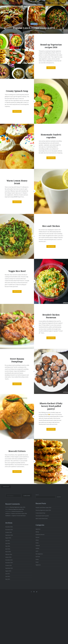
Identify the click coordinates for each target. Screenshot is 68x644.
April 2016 (8, 549)
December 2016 (9, 527)
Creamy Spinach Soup (40, 513)
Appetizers (38, 529)
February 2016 (9, 554)
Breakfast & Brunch (40, 535)
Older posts (6, 487)
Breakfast (40, 3)
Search (37, 495)
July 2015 (8, 574)
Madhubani (8, 516)
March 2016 (8, 552)
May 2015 (8, 579)
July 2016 (8, 541)
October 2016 (9, 532)
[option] (34, 17)
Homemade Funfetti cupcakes (42, 516)
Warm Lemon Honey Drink (42, 518)
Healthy (37, 548)
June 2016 (8, 543)
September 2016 (9, 535)
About (63, 3)
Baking (37, 532)
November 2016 (9, 530)
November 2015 (9, 563)
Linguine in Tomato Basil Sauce (19, 516)
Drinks (37, 543)
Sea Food (38, 557)
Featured (38, 546)
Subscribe (27, 496)
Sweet (37, 562)
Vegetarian (38, 565)
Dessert (58, 3)
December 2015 (9, 560)
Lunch (46, 3)
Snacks (37, 559)
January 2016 (8, 557)
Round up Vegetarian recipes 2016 (43, 510)
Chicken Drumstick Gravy (17, 511)
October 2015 (9, 565)
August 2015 (8, 571)
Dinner (52, 3)
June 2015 (8, 576)
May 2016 (8, 546)
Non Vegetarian (39, 554)
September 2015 (9, 568)
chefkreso (8, 513)
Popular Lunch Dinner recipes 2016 (34, 28)
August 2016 (8, 538)
